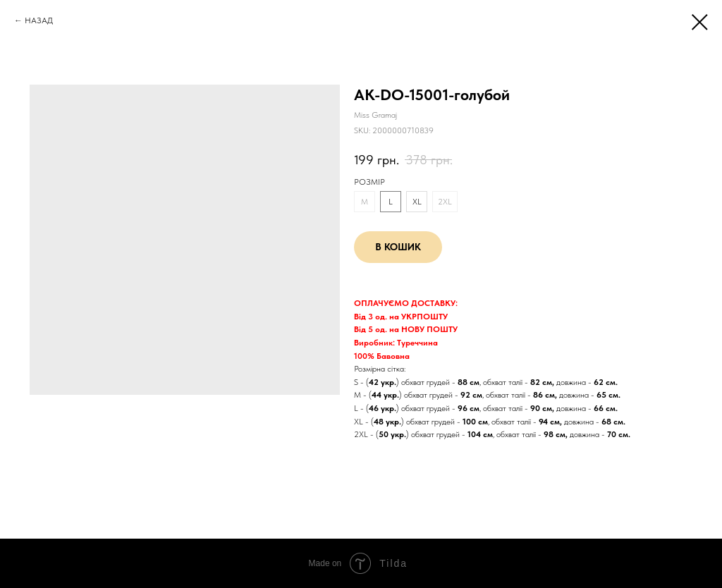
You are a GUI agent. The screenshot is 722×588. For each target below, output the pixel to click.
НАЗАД (39, 20)
